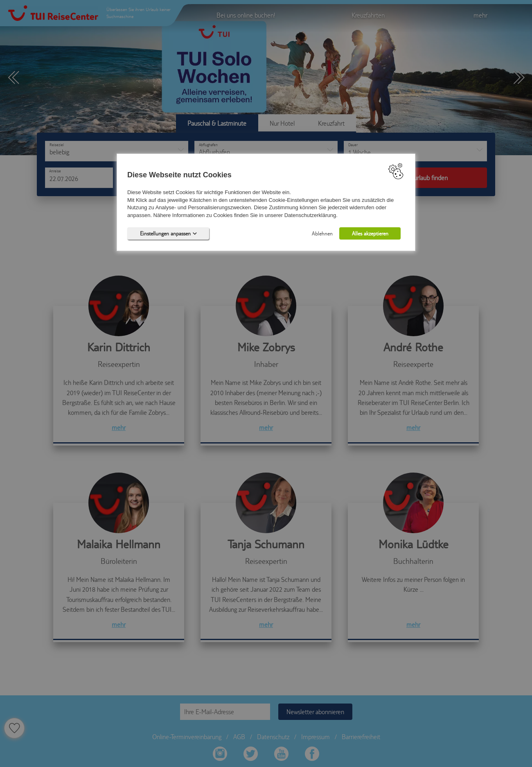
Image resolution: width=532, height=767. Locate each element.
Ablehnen (322, 233)
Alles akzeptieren (370, 233)
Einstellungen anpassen (168, 233)
